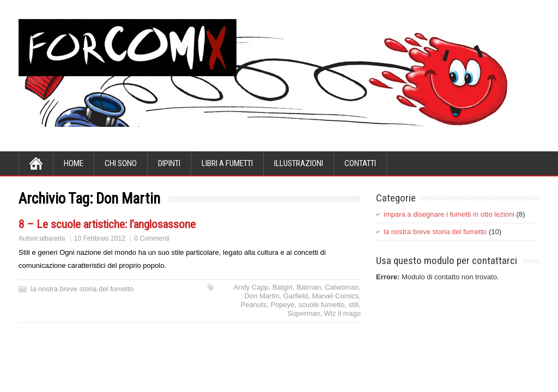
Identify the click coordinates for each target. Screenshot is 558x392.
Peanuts (254, 305)
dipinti (169, 163)
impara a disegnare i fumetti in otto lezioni (449, 214)
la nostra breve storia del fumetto (82, 289)
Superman (304, 313)
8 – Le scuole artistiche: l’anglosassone (107, 224)
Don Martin (262, 296)
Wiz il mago (342, 313)
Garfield (296, 296)
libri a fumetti (227, 163)
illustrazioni (299, 163)
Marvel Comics (335, 296)
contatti (360, 163)
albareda (53, 238)
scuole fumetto (322, 305)
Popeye (282, 305)
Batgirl (283, 287)
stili (354, 305)
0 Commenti (152, 238)
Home (74, 163)
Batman (309, 287)
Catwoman (342, 287)
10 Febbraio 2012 (100, 238)
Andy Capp (251, 287)
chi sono (121, 163)
